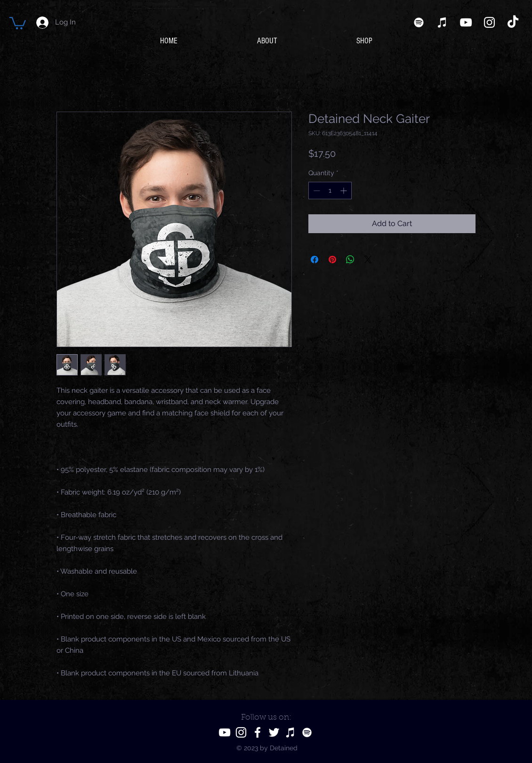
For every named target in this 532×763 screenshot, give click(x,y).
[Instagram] (489, 22)
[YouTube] (466, 22)
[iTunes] (442, 22)
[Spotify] (419, 22)
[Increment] (344, 191)
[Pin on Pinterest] (332, 260)
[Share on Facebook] (314, 260)
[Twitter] (274, 732)
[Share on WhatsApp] (350, 260)
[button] (18, 22)
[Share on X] (368, 260)
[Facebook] (258, 732)
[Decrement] (316, 191)
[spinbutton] (330, 191)
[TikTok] (513, 22)
